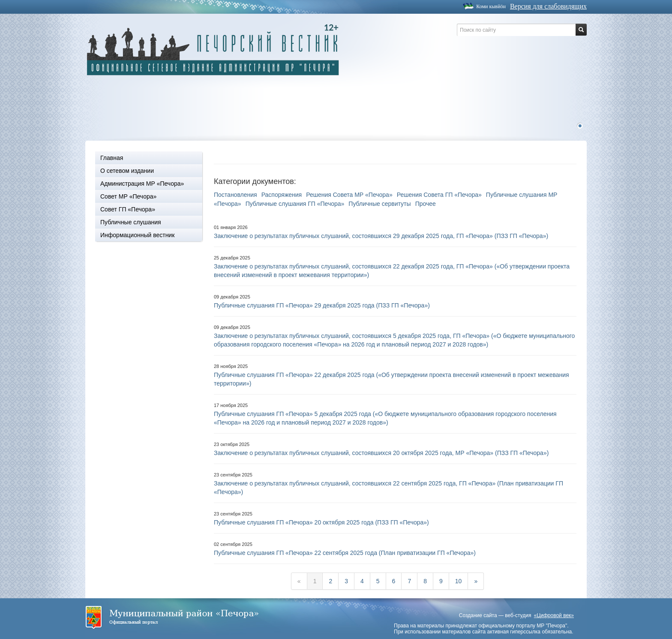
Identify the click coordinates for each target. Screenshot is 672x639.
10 (459, 581)
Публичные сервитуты (379, 204)
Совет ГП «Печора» (128, 209)
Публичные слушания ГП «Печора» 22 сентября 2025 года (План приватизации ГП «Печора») (345, 553)
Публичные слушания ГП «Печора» (295, 204)
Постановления (235, 195)
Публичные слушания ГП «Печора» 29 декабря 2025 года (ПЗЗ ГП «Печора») (322, 305)
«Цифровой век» (554, 615)
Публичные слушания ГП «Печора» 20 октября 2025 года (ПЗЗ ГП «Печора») (321, 522)
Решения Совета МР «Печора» (349, 195)
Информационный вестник (137, 235)
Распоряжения (282, 195)
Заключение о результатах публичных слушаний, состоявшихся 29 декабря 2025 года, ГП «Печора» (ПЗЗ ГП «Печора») (381, 236)
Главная (112, 158)
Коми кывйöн (491, 6)
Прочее (426, 204)
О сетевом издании (127, 171)
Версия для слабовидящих (548, 6)
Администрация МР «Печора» (142, 184)
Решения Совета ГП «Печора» (439, 195)
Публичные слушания (131, 222)
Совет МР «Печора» (128, 196)
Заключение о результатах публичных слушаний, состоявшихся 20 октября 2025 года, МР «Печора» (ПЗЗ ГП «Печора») (381, 453)
